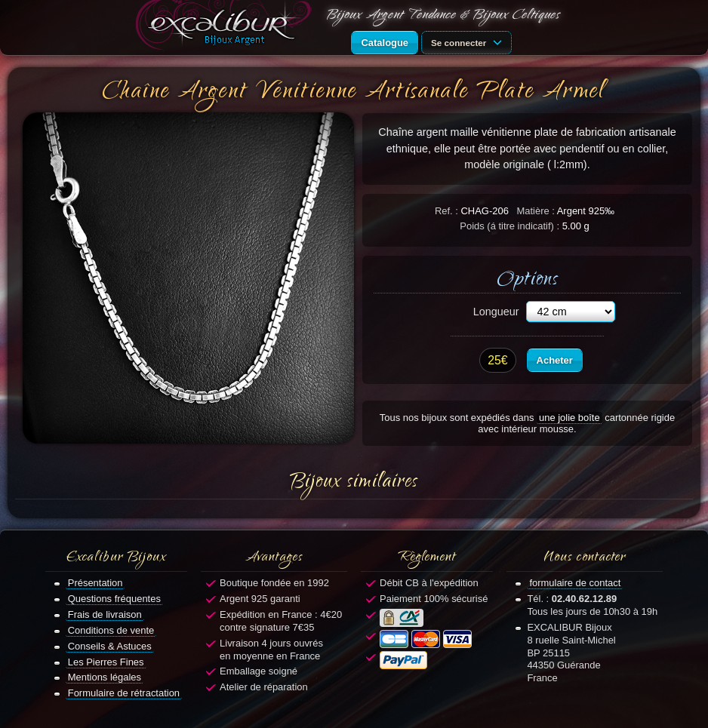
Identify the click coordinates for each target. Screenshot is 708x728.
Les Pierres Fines (106, 662)
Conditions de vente (111, 630)
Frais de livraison (105, 614)
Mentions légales (105, 677)
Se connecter (469, 41)
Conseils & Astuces (110, 646)
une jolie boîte (569, 418)
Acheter (555, 360)
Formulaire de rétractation (124, 693)
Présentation (95, 583)
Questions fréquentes (114, 599)
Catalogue (385, 43)
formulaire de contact (575, 583)
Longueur (496, 312)
